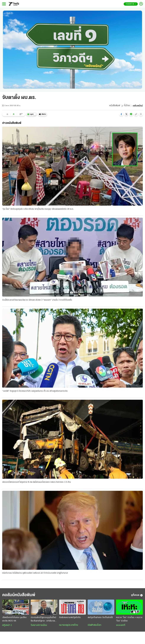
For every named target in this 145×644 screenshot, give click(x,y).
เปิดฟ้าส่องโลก (94, 625)
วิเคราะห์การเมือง (39, 626)
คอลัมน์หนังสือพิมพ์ (20, 596)
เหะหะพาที (121, 626)
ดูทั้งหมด (137, 596)
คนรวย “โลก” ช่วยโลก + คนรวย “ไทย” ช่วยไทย (129, 619)
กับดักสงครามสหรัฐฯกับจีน (70, 618)
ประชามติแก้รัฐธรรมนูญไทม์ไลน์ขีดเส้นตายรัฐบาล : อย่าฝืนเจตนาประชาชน (44, 620)
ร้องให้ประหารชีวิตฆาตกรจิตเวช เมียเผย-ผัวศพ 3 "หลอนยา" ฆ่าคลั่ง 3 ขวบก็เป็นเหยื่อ (37, 300)
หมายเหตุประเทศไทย (69, 625)
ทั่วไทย (127, 106)
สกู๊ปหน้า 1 (7, 626)
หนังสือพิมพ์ (114, 106)
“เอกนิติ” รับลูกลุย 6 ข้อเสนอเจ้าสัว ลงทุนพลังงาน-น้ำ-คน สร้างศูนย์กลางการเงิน (35, 391)
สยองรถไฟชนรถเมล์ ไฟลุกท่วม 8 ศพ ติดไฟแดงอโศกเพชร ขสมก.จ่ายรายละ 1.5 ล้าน (37, 482)
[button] (121, 114)
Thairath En (131, 4)
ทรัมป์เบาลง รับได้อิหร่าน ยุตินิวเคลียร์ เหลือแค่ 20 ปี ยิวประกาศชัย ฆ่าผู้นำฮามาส (35, 573)
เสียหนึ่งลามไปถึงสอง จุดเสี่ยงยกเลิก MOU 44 (14, 619)
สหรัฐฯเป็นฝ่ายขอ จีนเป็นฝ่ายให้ (100, 618)
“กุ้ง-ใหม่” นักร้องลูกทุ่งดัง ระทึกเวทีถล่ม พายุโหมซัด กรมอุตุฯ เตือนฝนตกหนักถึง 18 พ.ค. (38, 209)
